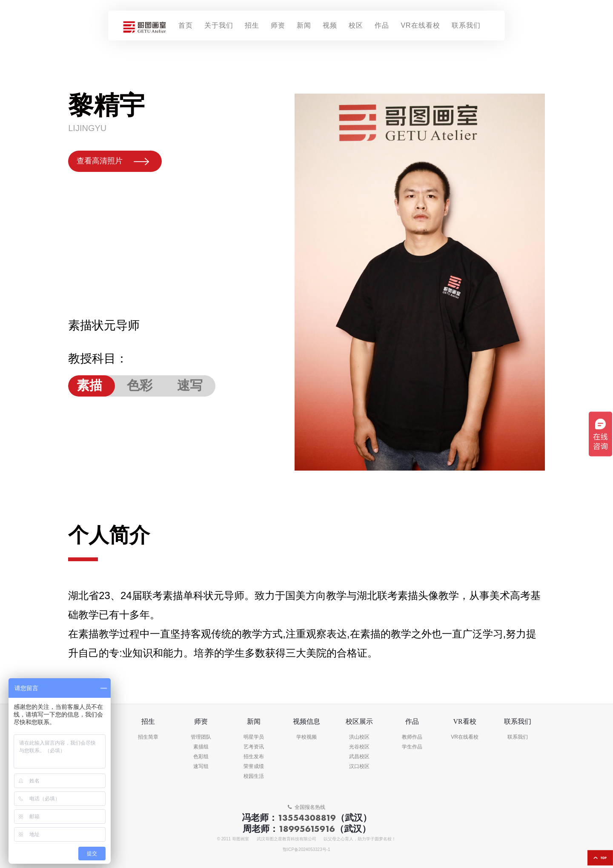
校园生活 (254, 776)
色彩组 (201, 757)
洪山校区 (359, 737)
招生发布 (254, 757)
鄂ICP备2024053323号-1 (306, 850)
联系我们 (518, 737)
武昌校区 (359, 757)
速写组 (201, 767)
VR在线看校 (465, 737)
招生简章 (148, 737)
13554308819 (307, 818)
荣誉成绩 (254, 767)
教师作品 (412, 737)
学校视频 (306, 737)
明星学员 (254, 737)
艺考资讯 (254, 747)
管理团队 (201, 737)
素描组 (201, 747)
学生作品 (412, 747)
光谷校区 (359, 747)
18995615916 (307, 829)
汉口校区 (359, 767)
